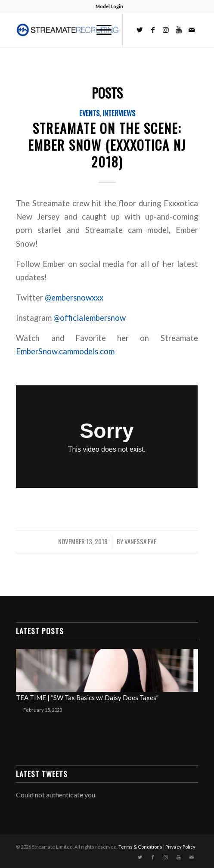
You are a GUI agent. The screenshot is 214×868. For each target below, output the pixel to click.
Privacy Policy (180, 847)
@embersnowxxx (74, 298)
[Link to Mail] (192, 30)
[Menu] (100, 30)
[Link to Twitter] (140, 30)
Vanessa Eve (140, 541)
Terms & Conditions (140, 847)
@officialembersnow (90, 318)
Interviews (119, 113)
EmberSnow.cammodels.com (66, 351)
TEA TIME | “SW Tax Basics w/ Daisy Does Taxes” (87, 697)
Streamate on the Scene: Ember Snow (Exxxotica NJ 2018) (107, 145)
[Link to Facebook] (153, 30)
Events (89, 113)
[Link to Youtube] (179, 30)
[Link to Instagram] (166, 30)
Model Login (109, 6)
